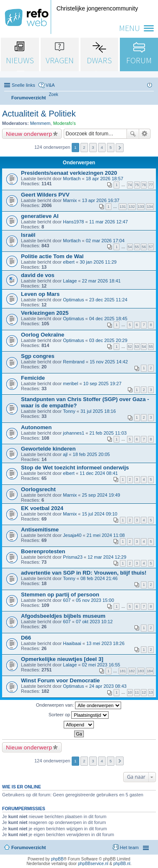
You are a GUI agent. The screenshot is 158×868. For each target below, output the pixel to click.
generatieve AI (40, 216)
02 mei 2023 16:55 (101, 665)
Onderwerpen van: (79, 705)
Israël (28, 235)
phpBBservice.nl (93, 864)
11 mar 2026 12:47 (109, 222)
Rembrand (74, 362)
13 (151, 692)
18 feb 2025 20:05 (92, 454)
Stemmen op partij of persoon (60, 595)
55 (137, 247)
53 (137, 347)
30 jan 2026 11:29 (98, 262)
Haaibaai (72, 643)
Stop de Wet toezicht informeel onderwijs (75, 468)
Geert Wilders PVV (45, 195)
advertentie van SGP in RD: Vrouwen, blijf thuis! (84, 573)
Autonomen (36, 427)
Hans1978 (73, 222)
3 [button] (93, 147)
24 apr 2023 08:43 (108, 686)
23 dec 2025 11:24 (108, 300)
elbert (69, 262)
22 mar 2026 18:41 (101, 281)
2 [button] (84, 147)
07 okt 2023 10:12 (94, 622)
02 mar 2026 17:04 (105, 241)
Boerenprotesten (43, 551)
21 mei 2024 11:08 (106, 535)
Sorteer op (79, 715)
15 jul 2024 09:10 (100, 514)
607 (67, 600)
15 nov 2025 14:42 (109, 362)
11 (137, 692)
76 (144, 185)
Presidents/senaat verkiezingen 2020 (69, 173)
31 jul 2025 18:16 (98, 411)
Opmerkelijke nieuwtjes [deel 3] (62, 659)
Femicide (33, 378)
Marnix (70, 200)
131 (123, 207)
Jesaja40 (72, 535)
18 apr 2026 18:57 (105, 179)
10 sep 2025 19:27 (102, 383)
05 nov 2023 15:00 (95, 600)
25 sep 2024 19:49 (101, 495)
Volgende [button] (120, 148)
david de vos (38, 275)
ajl (65, 454)
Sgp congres (38, 356)
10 (130, 692)
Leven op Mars (40, 294)
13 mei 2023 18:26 (105, 643)
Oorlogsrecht (38, 489)
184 (150, 671)
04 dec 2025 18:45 (108, 319)
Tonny (69, 411)
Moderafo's (65, 123)
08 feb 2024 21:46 (99, 578)
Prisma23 (73, 557)
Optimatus (73, 300)
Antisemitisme (40, 530)
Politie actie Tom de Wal (52, 256)
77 (151, 185)
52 (130, 347)
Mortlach (72, 179)
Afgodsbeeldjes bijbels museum (63, 616)
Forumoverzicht (29, 847)
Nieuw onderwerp (29, 134)
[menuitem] (54, 95)
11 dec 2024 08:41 (99, 473)
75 (137, 185)
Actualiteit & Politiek (39, 114)
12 (144, 692)
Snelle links (23, 85)
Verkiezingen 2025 (45, 313)
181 (123, 671)
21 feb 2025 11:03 (108, 433)
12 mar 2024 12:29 (107, 557)
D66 (26, 638)
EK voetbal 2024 (42, 508)
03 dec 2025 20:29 (108, 340)
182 (132, 671)
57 (151, 247)
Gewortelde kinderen (48, 449)
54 (130, 247)
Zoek (133, 134)
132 (132, 207)
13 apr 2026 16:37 (101, 200)
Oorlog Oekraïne (43, 335)
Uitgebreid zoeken (145, 134)
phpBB (57, 859)
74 (130, 185)
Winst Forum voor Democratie (60, 680)
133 (141, 207)
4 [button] (102, 147)
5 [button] (111, 147)
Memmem (40, 123)
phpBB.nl (122, 864)
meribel (70, 383)
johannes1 (74, 433)
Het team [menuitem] (129, 847)
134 (150, 207)
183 (141, 671)
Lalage (70, 281)
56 (144, 247)
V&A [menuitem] (50, 85)
